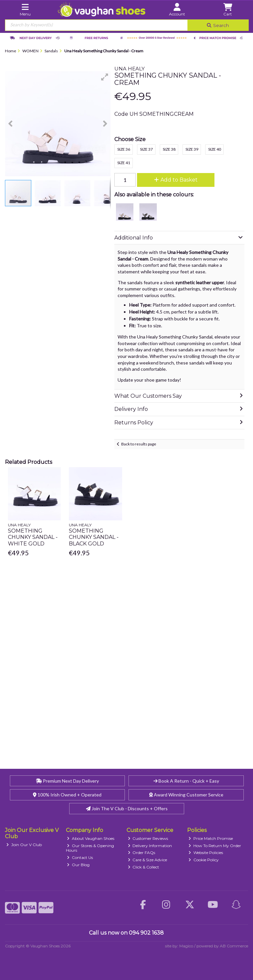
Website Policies (206, 853)
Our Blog (78, 865)
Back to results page (139, 444)
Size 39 (192, 149)
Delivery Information (150, 846)
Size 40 (215, 149)
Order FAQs (142, 853)
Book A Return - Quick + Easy (186, 781)
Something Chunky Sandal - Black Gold (94, 537)
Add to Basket (176, 180)
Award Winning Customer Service (186, 795)
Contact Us (80, 857)
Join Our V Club (24, 845)
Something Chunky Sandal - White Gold (33, 537)
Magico (186, 946)
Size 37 (146, 149)
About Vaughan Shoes (91, 838)
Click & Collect (144, 867)
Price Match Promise (211, 838)
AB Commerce (234, 946)
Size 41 (124, 163)
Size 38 (169, 149)
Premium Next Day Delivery (67, 781)
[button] (105, 77)
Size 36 (124, 149)
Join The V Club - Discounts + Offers (127, 808)
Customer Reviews (148, 838)
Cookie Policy (204, 860)
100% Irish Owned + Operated (67, 795)
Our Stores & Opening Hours (90, 848)
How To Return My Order (215, 846)
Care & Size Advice (148, 860)
